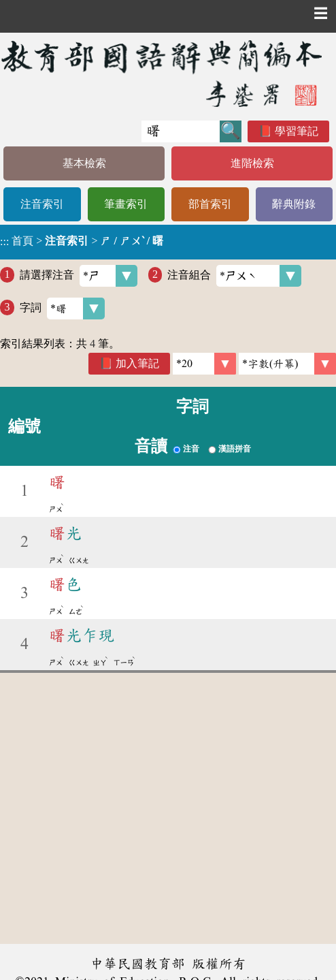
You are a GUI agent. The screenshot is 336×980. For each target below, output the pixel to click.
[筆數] (204, 364)
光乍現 (82, 635)
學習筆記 (297, 131)
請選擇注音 (79, 276)
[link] (287, 364)
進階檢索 (252, 163)
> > (82, 241)
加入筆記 (137, 363)
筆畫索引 (126, 204)
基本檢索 (84, 163)
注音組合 (234, 276)
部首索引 (210, 204)
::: (4, 242)
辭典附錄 (294, 204)
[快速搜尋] (181, 131)
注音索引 (42, 204)
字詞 (62, 309)
